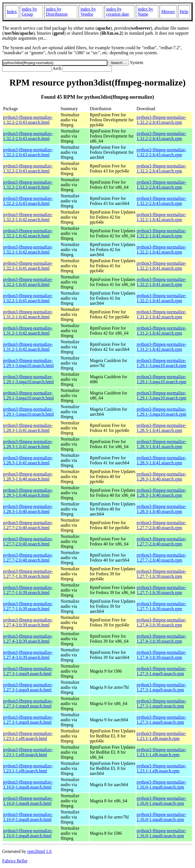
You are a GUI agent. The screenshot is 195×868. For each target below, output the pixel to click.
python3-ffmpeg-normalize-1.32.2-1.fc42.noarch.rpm (162, 217)
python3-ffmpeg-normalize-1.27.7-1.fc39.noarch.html (28, 574)
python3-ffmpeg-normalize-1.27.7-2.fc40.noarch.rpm (162, 525)
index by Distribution (57, 12)
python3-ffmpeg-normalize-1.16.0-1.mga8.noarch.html (28, 785)
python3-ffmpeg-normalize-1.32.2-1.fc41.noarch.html (28, 266)
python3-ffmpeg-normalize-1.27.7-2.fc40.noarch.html (28, 525)
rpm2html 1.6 (39, 851)
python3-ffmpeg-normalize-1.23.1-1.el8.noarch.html (28, 736)
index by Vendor (88, 12)
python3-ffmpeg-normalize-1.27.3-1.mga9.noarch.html (28, 671)
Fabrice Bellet (15, 861)
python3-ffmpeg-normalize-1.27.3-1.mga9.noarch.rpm (162, 671)
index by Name (145, 12)
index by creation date (118, 12)
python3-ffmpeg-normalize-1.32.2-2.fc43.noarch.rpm (162, 120)
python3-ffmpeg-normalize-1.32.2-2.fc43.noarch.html (28, 120)
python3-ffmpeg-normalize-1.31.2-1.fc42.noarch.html (28, 314)
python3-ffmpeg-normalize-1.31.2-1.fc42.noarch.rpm (162, 314)
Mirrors (168, 12)
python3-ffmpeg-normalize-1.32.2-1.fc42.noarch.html (28, 217)
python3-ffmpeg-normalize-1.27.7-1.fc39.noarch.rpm (162, 574)
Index (12, 12)
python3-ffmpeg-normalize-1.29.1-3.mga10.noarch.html (28, 363)
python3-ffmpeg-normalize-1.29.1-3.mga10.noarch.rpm (162, 363)
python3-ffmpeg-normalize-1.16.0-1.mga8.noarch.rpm (162, 785)
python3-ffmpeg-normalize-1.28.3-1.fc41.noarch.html (28, 428)
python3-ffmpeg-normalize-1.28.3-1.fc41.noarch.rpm (162, 428)
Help (184, 12)
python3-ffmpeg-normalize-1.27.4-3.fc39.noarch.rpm (162, 622)
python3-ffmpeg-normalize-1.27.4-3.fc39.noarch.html (28, 622)
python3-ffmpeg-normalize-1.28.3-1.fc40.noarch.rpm (162, 476)
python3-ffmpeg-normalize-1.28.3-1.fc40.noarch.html (28, 476)
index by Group (29, 12)
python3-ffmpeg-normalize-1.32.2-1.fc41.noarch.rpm (162, 266)
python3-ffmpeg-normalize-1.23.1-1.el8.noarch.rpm (162, 736)
